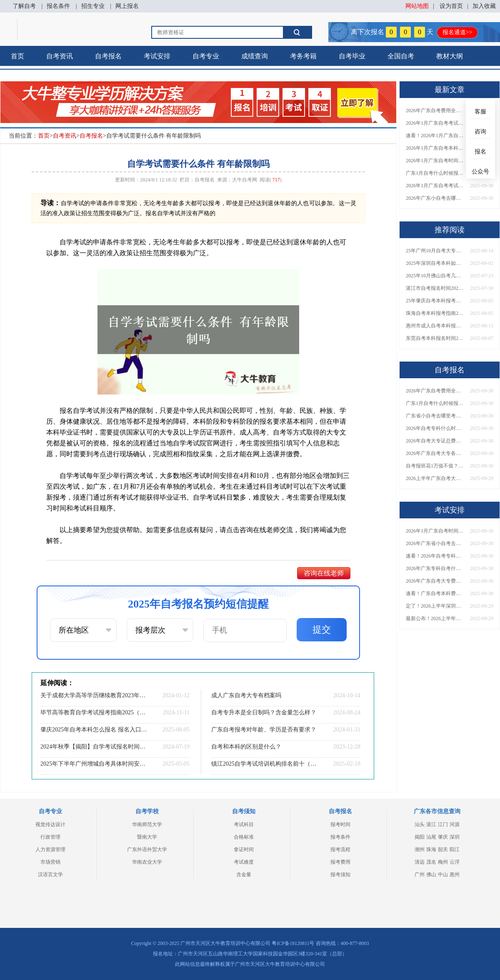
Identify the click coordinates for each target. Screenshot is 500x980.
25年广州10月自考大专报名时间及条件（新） (435, 251)
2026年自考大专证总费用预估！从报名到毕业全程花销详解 (435, 441)
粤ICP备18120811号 (293, 943)
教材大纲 (450, 56)
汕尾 (431, 837)
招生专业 (93, 6)
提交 (322, 629)
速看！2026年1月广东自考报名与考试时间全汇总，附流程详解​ (435, 136)
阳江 (455, 849)
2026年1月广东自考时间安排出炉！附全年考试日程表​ (435, 161)
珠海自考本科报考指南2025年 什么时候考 (435, 313)
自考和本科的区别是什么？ (246, 747)
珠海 (431, 849)
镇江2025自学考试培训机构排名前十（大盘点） (265, 764)
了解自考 (24, 6)
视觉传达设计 (50, 824)
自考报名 (108, 56)
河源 (455, 824)
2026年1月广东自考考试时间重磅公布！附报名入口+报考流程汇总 (435, 186)
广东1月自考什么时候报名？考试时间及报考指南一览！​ (435, 173)
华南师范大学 (147, 824)
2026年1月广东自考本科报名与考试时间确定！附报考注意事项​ (435, 148)
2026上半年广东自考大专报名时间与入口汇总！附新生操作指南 (435, 478)
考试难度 (244, 862)
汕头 (420, 824)
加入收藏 (484, 6)
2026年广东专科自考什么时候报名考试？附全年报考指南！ (435, 568)
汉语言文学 (50, 874)
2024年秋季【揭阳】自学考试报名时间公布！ (94, 747)
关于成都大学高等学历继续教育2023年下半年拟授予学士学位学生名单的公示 (94, 695)
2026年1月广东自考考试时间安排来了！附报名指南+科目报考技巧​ (435, 123)
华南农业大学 (147, 862)
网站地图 (417, 6)
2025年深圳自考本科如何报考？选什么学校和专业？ (435, 263)
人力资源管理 (50, 849)
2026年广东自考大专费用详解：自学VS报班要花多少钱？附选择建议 (435, 581)
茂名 (431, 862)
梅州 (443, 862)
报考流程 (340, 849)
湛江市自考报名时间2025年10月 (435, 288)
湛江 (431, 824)
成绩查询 (255, 56)
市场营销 (50, 862)
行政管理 (50, 837)
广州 (420, 874)
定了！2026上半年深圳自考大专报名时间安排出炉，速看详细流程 (435, 606)
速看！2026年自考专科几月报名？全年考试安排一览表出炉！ (435, 556)
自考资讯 (60, 56)
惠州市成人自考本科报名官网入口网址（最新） (435, 326)
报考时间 (340, 824)
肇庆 (443, 837)
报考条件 (340, 837)
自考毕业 (352, 56)
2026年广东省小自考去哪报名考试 (435, 543)
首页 (17, 56)
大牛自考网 (245, 180)
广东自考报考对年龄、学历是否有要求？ (264, 730)
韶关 (443, 849)
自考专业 (206, 56)
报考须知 (340, 874)
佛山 (431, 874)
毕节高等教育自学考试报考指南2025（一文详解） (94, 712)
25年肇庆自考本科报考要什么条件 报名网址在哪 (435, 301)
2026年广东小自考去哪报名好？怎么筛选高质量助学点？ (435, 198)
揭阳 (420, 837)
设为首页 (451, 6)
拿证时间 (244, 849)
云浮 (455, 862)
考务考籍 (303, 56)
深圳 (455, 837)
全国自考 (401, 56)
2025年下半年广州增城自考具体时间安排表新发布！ (94, 764)
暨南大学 (147, 837)
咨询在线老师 (324, 573)
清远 (420, 862)
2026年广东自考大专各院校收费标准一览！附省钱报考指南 (435, 453)
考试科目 (244, 824)
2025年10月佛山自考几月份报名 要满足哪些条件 (435, 276)
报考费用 (340, 862)
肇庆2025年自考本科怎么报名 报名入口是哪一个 (94, 730)
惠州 (455, 874)
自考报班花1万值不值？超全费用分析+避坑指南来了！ (435, 466)
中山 (443, 874)
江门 (443, 824)
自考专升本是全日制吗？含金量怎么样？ (264, 712)
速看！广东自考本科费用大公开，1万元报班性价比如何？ (435, 593)
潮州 (420, 849)
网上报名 (127, 6)
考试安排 (157, 56)
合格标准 (244, 837)
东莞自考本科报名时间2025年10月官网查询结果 (435, 338)
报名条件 (58, 6)
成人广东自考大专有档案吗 (246, 695)
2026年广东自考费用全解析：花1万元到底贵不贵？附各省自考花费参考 (435, 111)
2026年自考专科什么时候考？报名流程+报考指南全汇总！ (435, 428)
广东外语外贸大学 (147, 849)
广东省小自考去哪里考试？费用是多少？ (435, 416)
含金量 (244, 874)
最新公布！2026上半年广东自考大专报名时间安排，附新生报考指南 (435, 618)
